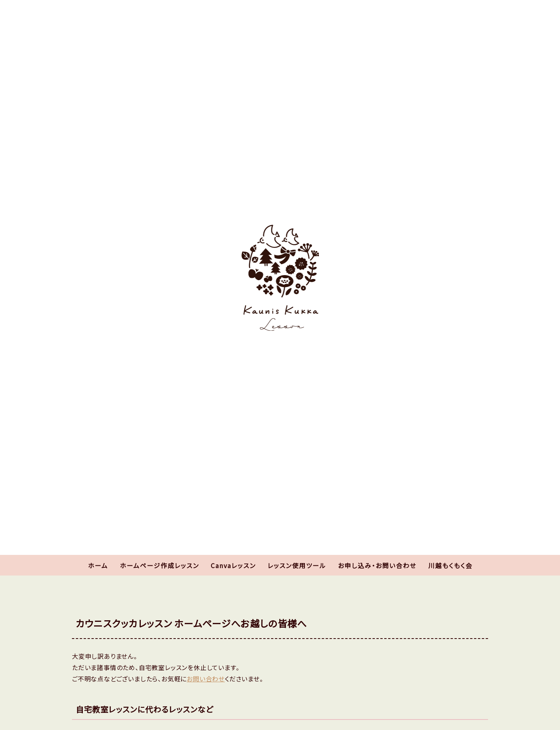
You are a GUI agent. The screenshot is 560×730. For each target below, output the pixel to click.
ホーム (98, 565)
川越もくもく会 (450, 565)
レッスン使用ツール (297, 565)
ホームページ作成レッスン (159, 565)
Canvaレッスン (233, 565)
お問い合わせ (206, 679)
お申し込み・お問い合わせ (377, 565)
